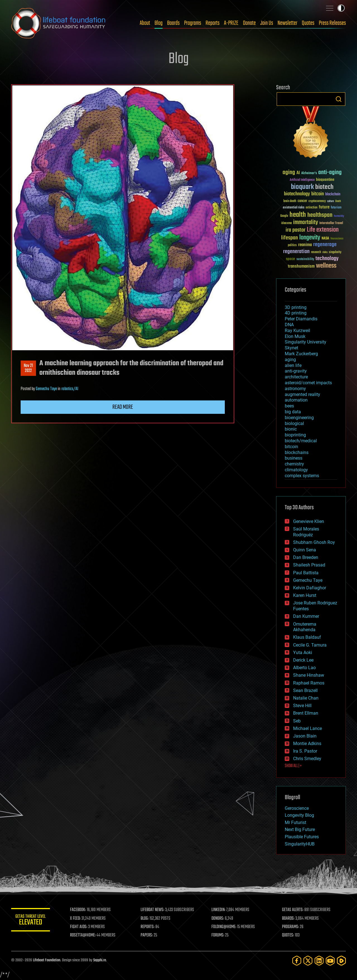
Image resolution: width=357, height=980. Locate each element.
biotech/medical (301, 441)
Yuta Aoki (303, 653)
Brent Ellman (306, 713)
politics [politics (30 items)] (292, 245)
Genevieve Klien (309, 521)
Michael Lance (307, 728)
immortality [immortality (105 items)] (306, 222)
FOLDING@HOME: (224, 927)
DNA (289, 325)
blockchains (297, 452)
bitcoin (291, 447)
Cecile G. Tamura (310, 645)
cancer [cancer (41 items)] (302, 201)
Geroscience (297, 808)
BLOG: (145, 919)
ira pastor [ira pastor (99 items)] (296, 230)
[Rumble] (341, 961)
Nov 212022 (28, 368)
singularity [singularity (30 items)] (335, 252)
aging (290, 360)
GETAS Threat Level (31, 921)
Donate (249, 23)
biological (294, 423)
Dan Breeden (306, 557)
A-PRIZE (231, 23)
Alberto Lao (304, 668)
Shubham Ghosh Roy (314, 542)
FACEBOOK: (78, 910)
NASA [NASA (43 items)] (325, 239)
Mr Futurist (296, 822)
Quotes (308, 23)
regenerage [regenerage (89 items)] (325, 245)
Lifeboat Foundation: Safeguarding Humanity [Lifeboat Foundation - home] (59, 23)
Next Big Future (300, 829)
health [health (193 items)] (298, 215)
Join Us (267, 23)
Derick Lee (303, 660)
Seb (297, 721)
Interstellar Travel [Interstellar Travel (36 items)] (331, 223)
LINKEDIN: (219, 910)
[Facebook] (297, 961)
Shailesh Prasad (309, 565)
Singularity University (306, 342)
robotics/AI (70, 389)
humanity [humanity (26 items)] (339, 216)
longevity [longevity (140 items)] (310, 238)
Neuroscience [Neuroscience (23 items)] (337, 239)
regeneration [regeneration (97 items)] (296, 252)
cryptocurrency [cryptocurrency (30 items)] (317, 201)
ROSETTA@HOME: (83, 935)
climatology (296, 470)
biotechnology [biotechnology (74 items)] (297, 194)
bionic (291, 429)
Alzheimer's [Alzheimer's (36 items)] (309, 173)
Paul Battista (306, 573)
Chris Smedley (307, 759)
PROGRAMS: (291, 927)
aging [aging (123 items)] (289, 173)
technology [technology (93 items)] (327, 259)
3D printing (296, 307)
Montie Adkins (307, 744)
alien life (293, 365)
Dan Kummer (306, 616)
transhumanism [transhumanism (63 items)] (301, 266)
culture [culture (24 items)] (331, 201)
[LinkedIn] (319, 961)
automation (296, 400)
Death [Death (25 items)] (338, 201)
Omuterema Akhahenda (305, 627)
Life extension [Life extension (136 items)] (323, 230)
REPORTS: (148, 927)
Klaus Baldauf (307, 637)
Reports (213, 23)
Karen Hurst (305, 595)
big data (293, 412)
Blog (159, 23)
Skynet (291, 348)
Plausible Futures (302, 837)
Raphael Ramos (309, 683)
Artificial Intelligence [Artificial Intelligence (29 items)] (302, 180)
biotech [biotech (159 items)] (324, 187)
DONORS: (218, 919)
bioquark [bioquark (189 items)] (302, 187)
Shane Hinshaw (309, 675)
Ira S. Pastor (305, 751)
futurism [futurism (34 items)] (336, 208)
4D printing (296, 313)
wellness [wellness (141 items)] (326, 266)
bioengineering (299, 418)
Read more (123, 407)
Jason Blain (305, 736)
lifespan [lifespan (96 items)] (290, 238)
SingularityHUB (300, 844)
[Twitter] (308, 961)
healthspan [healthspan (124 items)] (320, 215)
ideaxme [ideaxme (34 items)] (286, 224)
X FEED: (76, 919)
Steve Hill (302, 706)
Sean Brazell (305, 690)
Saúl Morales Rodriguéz (306, 532)
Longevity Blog (299, 815)
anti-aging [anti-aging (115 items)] (330, 173)
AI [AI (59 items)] (298, 173)
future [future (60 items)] (324, 207)
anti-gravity (296, 371)
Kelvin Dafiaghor (310, 588)
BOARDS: (289, 919)
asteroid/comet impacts (308, 383)
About (145, 23)
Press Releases (332, 23)
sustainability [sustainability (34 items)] (305, 260)
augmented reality (302, 394)
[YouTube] (330, 961)
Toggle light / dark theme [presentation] (341, 8)
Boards (173, 23)
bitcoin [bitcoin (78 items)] (318, 194)
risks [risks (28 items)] (325, 252)
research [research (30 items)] (316, 252)
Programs (193, 23)
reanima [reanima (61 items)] (305, 245)
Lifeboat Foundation (47, 960)
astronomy (295, 389)
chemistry (294, 464)
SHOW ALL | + (293, 766)
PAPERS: (147, 935)
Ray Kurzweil (297, 331)
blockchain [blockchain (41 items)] (333, 194)
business (294, 458)
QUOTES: (288, 935)
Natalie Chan (306, 698)
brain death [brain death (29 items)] (290, 201)
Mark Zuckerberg (301, 354)
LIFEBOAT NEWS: (153, 910)
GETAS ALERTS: (293, 910)
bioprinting (295, 435)
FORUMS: (218, 935)
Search (339, 99)
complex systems (302, 476)
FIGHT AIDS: (79, 927)
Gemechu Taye (46, 389)
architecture (296, 377)
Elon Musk (295, 336)
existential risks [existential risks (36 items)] (294, 208)
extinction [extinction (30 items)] (312, 208)
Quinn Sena (305, 550)
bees (289, 406)
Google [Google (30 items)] (284, 216)
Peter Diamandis (301, 319)
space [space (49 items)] (290, 259)
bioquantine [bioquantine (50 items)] (325, 180)
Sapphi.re (100, 960)
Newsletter (287, 23)
